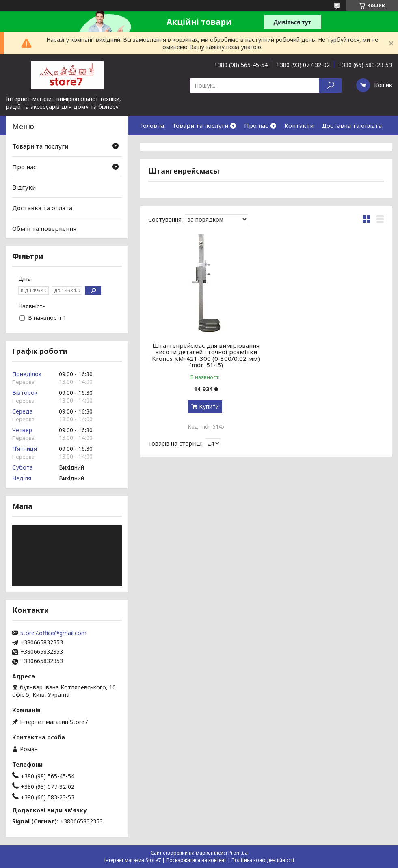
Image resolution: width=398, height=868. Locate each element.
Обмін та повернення (44, 228)
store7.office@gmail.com (53, 633)
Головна (152, 125)
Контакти (299, 125)
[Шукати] (330, 85)
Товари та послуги (200, 125)
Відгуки (24, 187)
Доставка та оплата (352, 125)
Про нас (256, 125)
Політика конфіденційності (263, 860)
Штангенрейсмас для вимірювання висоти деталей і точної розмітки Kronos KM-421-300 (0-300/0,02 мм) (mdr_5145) (206, 355)
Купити (209, 406)
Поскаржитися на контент (196, 860)
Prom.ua (238, 853)
